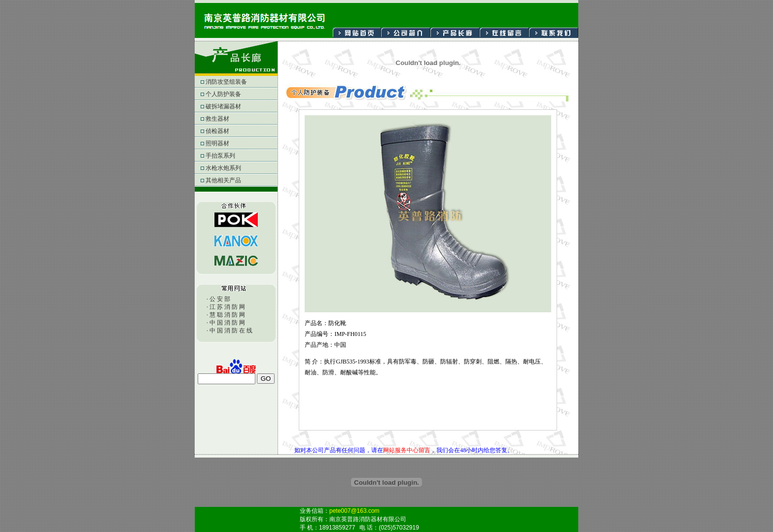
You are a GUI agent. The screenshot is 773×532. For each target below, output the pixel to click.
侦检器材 (223, 131)
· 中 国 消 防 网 (226, 323)
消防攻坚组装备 (228, 82)
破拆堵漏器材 (226, 106)
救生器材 (223, 119)
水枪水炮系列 (226, 168)
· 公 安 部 (218, 299)
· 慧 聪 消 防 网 (226, 315)
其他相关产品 (226, 180)
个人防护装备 (226, 94)
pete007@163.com (354, 511)
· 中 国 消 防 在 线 (229, 331)
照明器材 (223, 143)
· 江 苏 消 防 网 (226, 307)
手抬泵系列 (225, 156)
